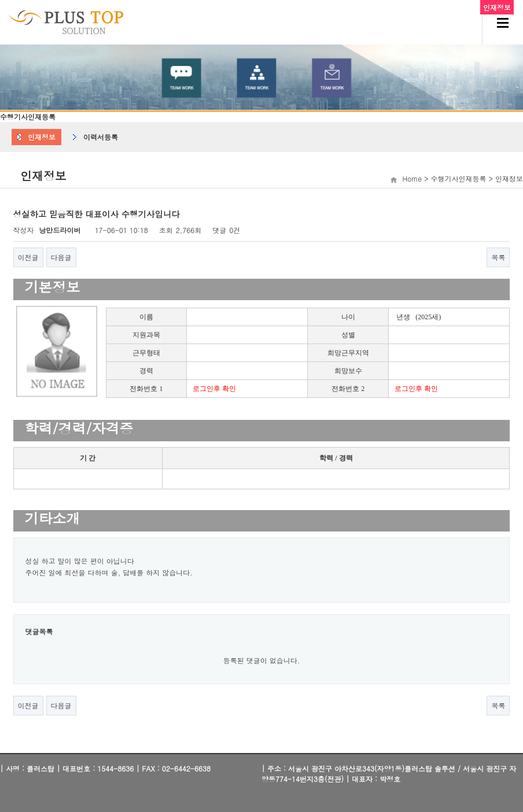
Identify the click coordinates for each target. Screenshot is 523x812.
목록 (498, 257)
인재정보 (42, 137)
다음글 (61, 257)
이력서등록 (101, 137)
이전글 (28, 257)
